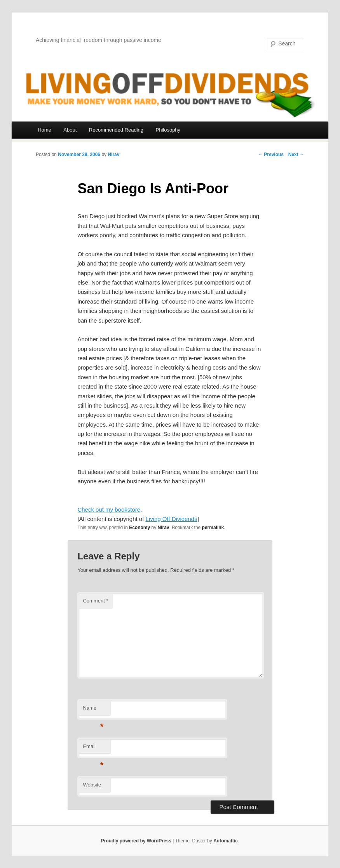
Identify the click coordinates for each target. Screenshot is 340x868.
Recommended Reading (116, 130)
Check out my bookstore (109, 510)
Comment (95, 601)
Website (92, 785)
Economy (139, 528)
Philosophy (168, 130)
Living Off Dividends (172, 519)
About (70, 130)
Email (93, 749)
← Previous (271, 155)
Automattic (226, 841)
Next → (296, 155)
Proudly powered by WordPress (136, 841)
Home (44, 130)
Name (93, 710)
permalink (213, 528)
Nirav (113, 155)
